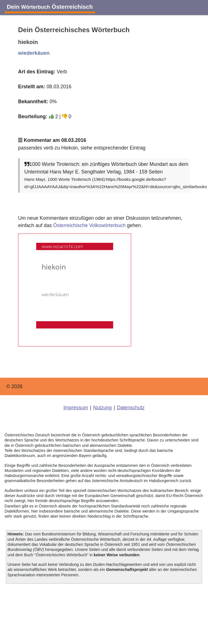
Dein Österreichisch (50, 7)
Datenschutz (131, 408)
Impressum (76, 408)
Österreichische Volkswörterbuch (89, 225)
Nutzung (103, 408)
